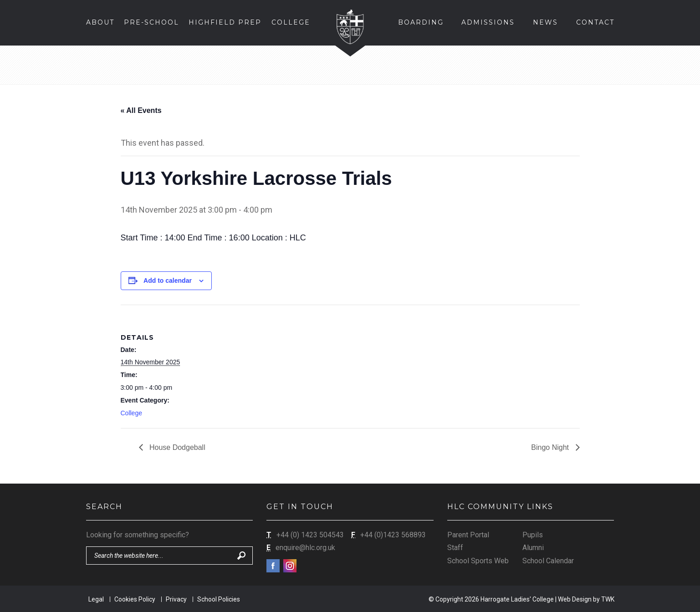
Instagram (290, 566)
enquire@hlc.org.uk (305, 548)
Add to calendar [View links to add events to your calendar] (168, 280)
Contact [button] (595, 22)
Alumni (533, 548)
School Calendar (548, 561)
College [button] (291, 22)
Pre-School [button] (151, 22)
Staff (455, 548)
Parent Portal (468, 535)
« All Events (141, 110)
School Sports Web (478, 561)
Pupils (533, 535)
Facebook (273, 566)
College (131, 413)
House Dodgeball (176, 447)
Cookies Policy (135, 599)
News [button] (545, 22)
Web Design (575, 599)
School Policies (219, 599)
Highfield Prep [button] (225, 22)
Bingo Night (551, 447)
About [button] (100, 22)
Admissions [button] (488, 22)
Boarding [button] (421, 22)
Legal (96, 599)
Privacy (176, 599)
